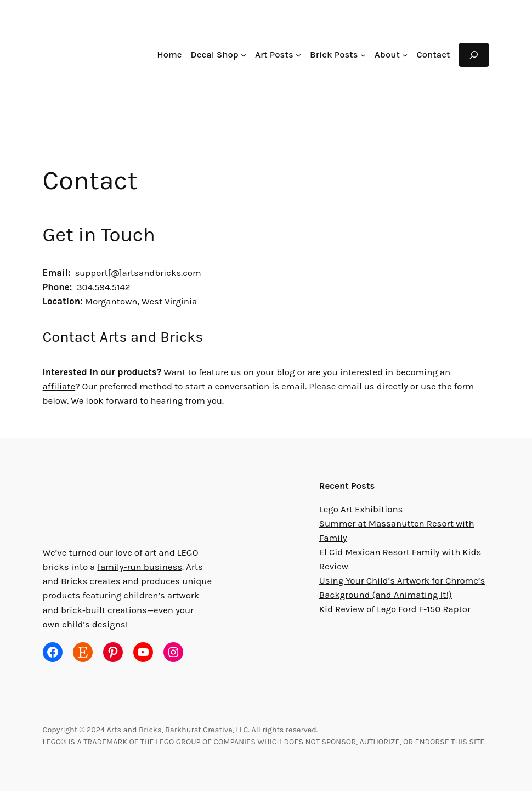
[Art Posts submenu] (303, 55)
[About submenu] (406, 55)
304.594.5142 (107, 287)
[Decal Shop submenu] (250, 55)
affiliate (462, 372)
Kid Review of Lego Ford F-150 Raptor (398, 609)
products (137, 372)
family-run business (134, 567)
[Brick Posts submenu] (366, 55)
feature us (219, 372)
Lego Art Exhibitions (360, 509)
